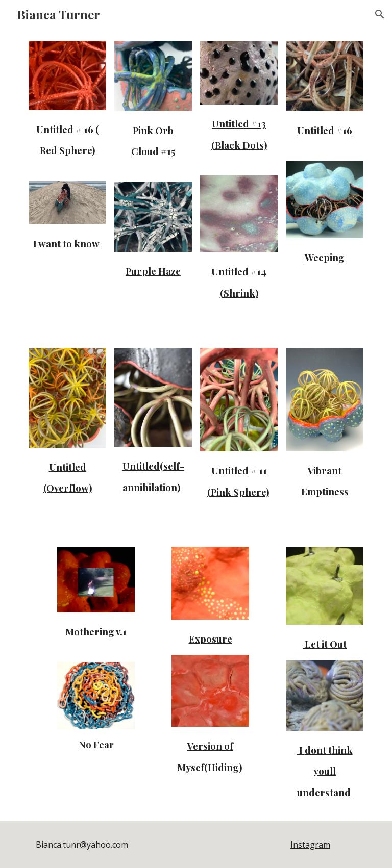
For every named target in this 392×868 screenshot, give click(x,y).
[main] (67, 138)
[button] (380, 14)
